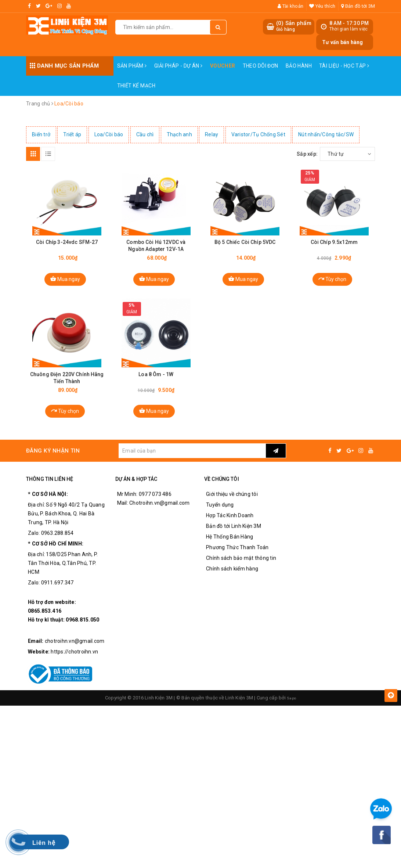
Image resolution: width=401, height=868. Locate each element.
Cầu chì (145, 134)
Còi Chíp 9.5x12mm (334, 246)
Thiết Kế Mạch (136, 86)
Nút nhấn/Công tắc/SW (326, 134)
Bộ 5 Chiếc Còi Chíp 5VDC (245, 246)
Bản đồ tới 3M (358, 6)
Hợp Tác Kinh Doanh (230, 525)
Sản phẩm (132, 66)
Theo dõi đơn (261, 66)
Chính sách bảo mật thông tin (241, 567)
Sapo (292, 707)
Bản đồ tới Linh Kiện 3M (234, 535)
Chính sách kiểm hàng (232, 578)
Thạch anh (179, 134)
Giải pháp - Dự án (178, 66)
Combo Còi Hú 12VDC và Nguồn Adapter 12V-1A (156, 250)
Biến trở (41, 134)
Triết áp (72, 134)
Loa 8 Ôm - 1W (156, 383)
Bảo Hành (299, 66)
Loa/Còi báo (109, 134)
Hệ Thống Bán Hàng (230, 546)
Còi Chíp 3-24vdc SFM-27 (67, 246)
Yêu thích (322, 6)
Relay (212, 134)
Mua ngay (65, 283)
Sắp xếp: (307, 154)
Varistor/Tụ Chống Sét (258, 134)
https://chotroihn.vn (74, 661)
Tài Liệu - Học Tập (344, 66)
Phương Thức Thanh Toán (237, 557)
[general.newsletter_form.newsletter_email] (192, 460)
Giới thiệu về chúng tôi (232, 503)
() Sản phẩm (294, 26)
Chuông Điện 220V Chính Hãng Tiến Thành (67, 387)
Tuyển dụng (220, 514)
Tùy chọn (332, 283)
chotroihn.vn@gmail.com (75, 650)
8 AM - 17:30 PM (349, 23)
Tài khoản (290, 6)
